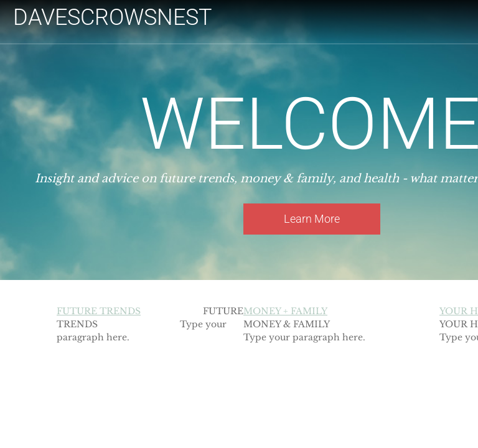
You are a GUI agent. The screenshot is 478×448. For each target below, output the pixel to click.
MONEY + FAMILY (285, 311)
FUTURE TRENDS (99, 311)
